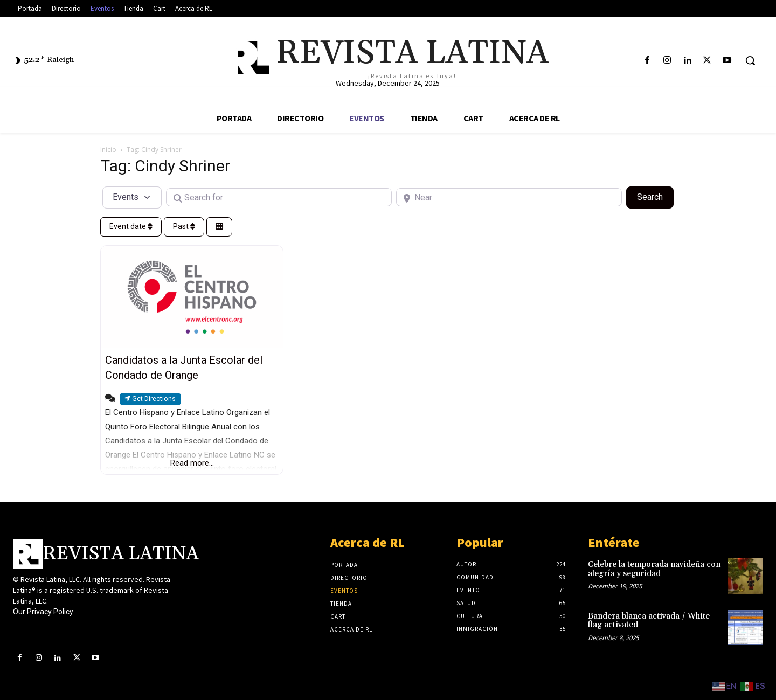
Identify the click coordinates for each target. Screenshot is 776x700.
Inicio (108, 150)
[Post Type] (132, 197)
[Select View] (219, 227)
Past (184, 226)
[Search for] (279, 197)
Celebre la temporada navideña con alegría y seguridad (654, 569)
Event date (131, 226)
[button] (750, 60)
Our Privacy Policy (43, 612)
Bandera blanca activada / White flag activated (649, 621)
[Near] (509, 197)
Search (655, 196)
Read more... (192, 463)
